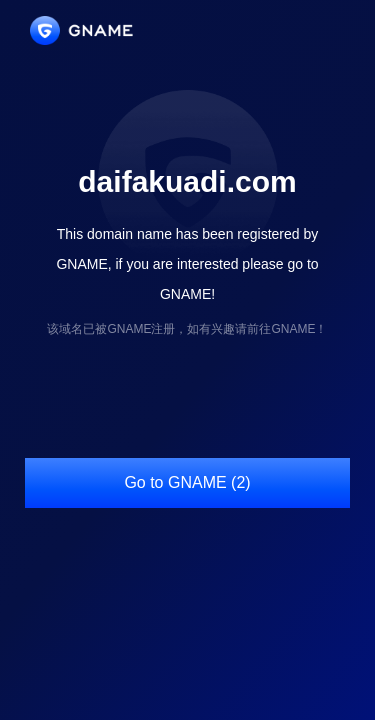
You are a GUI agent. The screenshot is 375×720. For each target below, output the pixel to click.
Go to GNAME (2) (187, 482)
